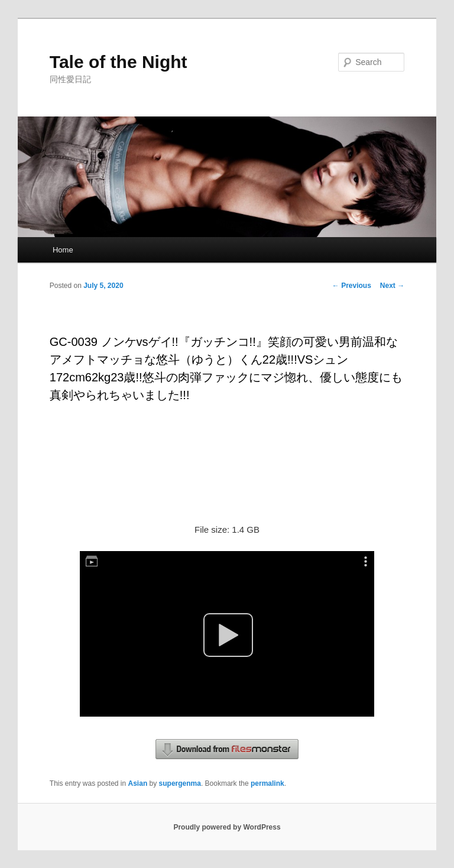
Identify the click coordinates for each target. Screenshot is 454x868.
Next (392, 286)
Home (63, 250)
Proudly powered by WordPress (227, 827)
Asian (138, 783)
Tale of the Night (119, 62)
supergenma (180, 783)
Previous (352, 286)
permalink (267, 783)
